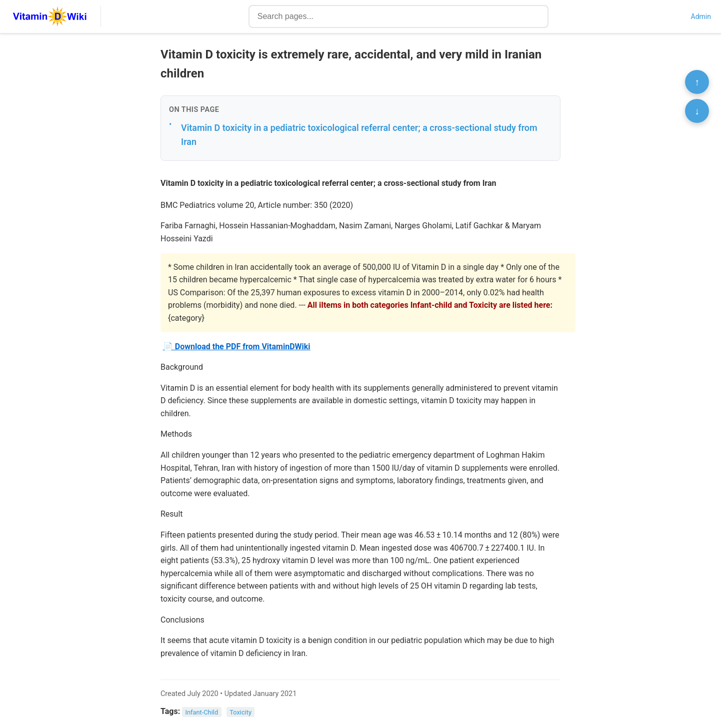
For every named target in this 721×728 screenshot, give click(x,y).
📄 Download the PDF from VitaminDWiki (237, 347)
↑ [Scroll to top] (697, 82)
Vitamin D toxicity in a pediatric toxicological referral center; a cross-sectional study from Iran (359, 135)
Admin (701, 16)
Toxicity (240, 712)
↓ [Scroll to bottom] (697, 111)
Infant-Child (202, 712)
